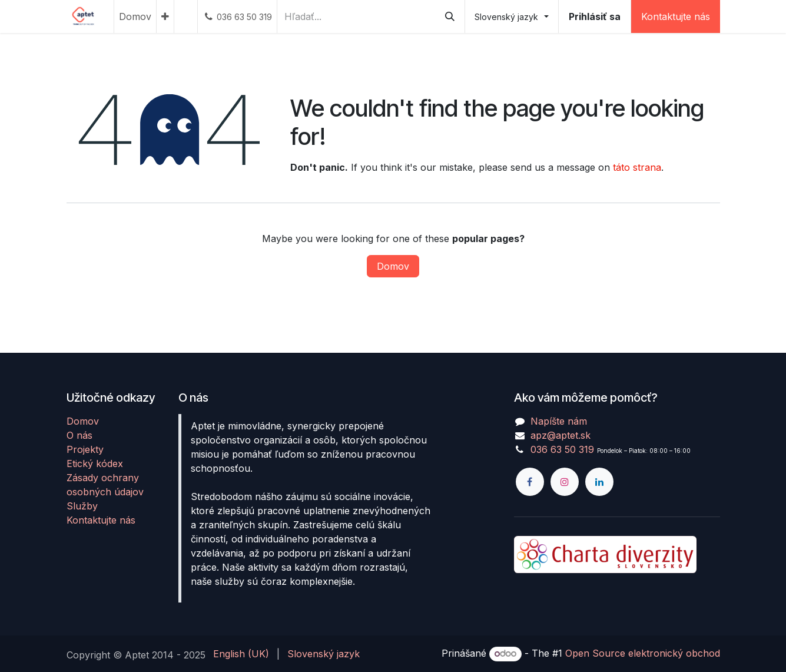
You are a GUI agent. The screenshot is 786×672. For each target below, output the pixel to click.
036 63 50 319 (562, 449)
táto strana (637, 167)
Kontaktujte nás (676, 16)
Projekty (85, 449)
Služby (82, 506)
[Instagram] (565, 482)
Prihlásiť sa (595, 16)
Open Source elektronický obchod (643, 653)
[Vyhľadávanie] (450, 16)
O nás (79, 435)
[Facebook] (530, 482)
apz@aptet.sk (561, 435)
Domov (393, 266)
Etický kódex (95, 464)
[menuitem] (135, 16)
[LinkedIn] (599, 482)
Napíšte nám (559, 421)
